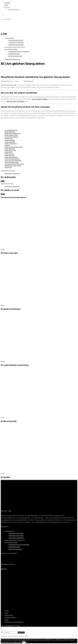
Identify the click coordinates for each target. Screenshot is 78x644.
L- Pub (4, 34)
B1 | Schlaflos (6, 477)
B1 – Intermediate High (11, 130)
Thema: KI (7, 145)
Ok (24, 642)
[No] (26, 643)
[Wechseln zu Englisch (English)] (14, 10)
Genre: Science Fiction (11, 135)
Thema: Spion (8, 152)
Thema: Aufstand (10, 140)
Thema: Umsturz (9, 155)
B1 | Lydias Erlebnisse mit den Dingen (15, 365)
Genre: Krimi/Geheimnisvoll (13, 133)
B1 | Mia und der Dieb (9, 421)
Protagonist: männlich (12, 137)
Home (7, 611)
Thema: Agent (9, 139)
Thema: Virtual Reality (11, 157)
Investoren (9, 615)
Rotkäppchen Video (14, 54)
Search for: (4, 630)
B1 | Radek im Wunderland (11, 309)
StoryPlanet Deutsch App (16, 40)
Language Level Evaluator (15, 47)
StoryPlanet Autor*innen (16, 45)
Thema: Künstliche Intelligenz (14, 147)
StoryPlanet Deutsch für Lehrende (19, 52)
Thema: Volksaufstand (11, 162)
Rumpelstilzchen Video (15, 56)
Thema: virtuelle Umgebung (13, 161)
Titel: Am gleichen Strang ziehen (14, 164)
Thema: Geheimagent (11, 144)
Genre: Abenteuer (10, 132)
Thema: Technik (9, 154)
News (6, 620)
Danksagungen (10, 617)
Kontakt (7, 3)
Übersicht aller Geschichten (15, 101)
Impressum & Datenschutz (14, 622)
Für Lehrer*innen (11, 49)
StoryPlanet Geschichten (16, 43)
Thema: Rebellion (10, 149)
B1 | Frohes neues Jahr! (9, 253)
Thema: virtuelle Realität (12, 159)
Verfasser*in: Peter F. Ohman (13, 166)
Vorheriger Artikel (8, 171)
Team (6, 613)
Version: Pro (8, 167)
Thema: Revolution (10, 150)
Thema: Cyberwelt (10, 142)
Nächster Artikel (7, 184)
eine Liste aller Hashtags (40, 99)
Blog (6, 5)
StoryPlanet (9, 38)
